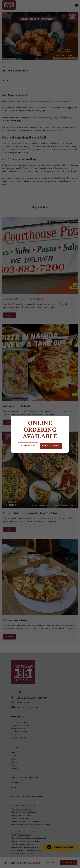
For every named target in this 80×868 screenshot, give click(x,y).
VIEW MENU (28, 445)
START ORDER (51, 446)
